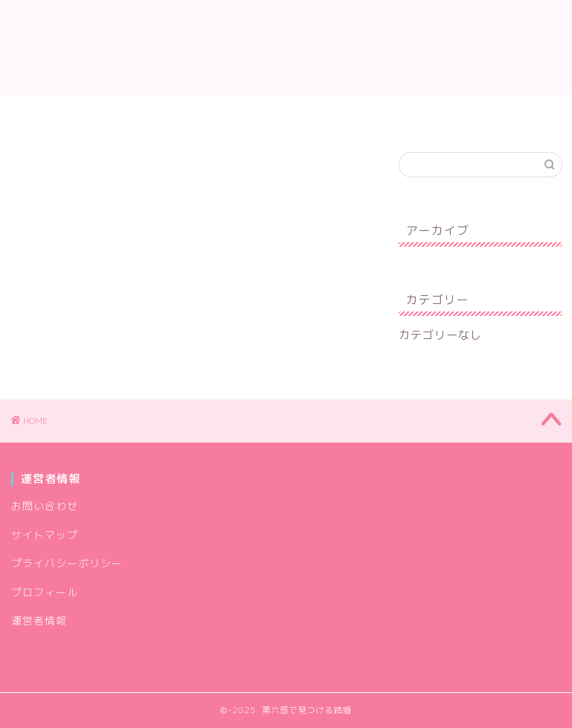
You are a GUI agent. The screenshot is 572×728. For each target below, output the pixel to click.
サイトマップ (45, 535)
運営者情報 (316, 113)
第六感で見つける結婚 (286, 47)
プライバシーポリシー (437, 113)
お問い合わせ (217, 113)
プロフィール (113, 113)
